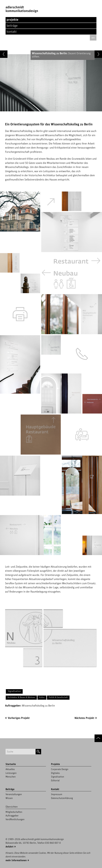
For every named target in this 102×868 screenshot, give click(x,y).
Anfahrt (9, 847)
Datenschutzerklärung (62, 798)
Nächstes (84, 718)
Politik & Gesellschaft (58, 698)
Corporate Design (60, 769)
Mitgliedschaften (14, 812)
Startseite (11, 764)
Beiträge (12, 26)
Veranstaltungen (14, 794)
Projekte (12, 20)
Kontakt (12, 32)
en (93, 38)
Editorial (55, 781)
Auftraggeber (12, 816)
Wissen (9, 798)
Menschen (11, 777)
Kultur (42, 698)
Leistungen (11, 773)
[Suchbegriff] (21, 752)
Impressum (57, 794)
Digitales (55, 773)
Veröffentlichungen (15, 819)
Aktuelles (10, 769)
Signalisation (14, 691)
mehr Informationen (16, 860)
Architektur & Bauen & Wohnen (21, 698)
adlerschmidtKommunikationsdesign (22, 9)
